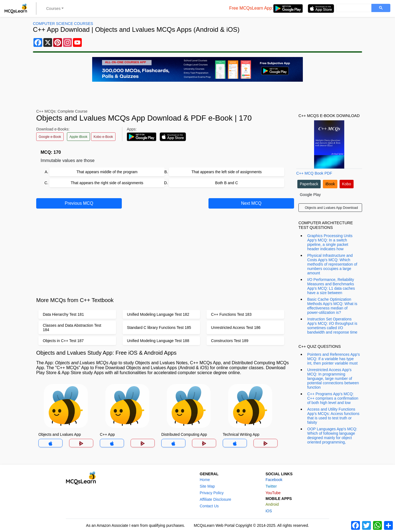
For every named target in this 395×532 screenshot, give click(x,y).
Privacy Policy (212, 493)
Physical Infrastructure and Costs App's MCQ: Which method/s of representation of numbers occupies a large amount (332, 264)
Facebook (274, 480)
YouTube (273, 493)
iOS (269, 511)
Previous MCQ (79, 203)
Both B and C (226, 183)
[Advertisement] (165, 252)
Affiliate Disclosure (215, 499)
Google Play (310, 195)
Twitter (271, 486)
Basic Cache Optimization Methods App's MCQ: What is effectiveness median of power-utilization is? (332, 306)
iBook (330, 184)
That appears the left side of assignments (227, 172)
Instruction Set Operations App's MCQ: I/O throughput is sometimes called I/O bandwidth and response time (332, 326)
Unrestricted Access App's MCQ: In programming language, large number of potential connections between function (333, 379)
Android (272, 504)
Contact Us (209, 506)
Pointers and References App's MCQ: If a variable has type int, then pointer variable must (334, 359)
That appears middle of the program (107, 172)
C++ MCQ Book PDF (314, 173)
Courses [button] (53, 8)
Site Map (207, 486)
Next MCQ (251, 203)
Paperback (309, 184)
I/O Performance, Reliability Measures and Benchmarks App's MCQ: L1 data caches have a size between (331, 286)
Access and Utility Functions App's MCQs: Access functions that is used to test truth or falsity (333, 416)
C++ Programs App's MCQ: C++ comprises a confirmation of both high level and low (333, 398)
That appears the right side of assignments (107, 183)
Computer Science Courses (63, 24)
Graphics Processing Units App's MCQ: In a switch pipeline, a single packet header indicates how (330, 242)
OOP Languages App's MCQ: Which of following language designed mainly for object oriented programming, (332, 436)
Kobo (347, 184)
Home (205, 480)
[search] (353, 8)
